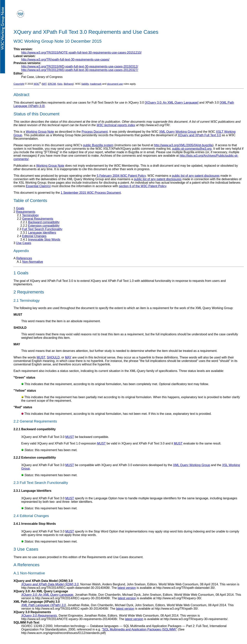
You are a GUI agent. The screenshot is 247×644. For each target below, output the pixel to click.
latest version (127, 588)
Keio (60, 84)
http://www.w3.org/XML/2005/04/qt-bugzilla (183, 145)
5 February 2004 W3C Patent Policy (121, 176)
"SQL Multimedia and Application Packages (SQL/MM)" (139, 629)
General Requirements (38, 219)
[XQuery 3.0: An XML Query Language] (172, 103)
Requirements (26, 212)
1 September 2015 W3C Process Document (91, 193)
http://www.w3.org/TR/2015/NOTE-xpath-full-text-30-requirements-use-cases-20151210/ (81, 53)
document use (115, 84)
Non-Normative (33, 262)
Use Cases (24, 243)
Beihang (68, 84)
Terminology (30, 215)
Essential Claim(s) (38, 186)
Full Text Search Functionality (42, 229)
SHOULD (53, 357)
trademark (96, 84)
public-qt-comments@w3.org (192, 149)
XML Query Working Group (178, 132)
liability (85, 84)
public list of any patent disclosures (196, 176)
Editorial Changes (34, 236)
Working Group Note (40, 132)
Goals (20, 208)
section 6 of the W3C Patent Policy (143, 186)
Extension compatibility (44, 226)
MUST (41, 357)
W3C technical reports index (116, 125)
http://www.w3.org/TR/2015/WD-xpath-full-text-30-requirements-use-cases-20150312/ (80, 66)
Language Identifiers (42, 233)
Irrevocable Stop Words (44, 240)
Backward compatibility (44, 222)
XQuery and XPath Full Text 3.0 (199, 135)
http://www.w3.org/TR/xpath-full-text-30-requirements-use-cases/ (65, 60)
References (24, 258)
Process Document (95, 132)
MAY (68, 357)
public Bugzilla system (98, 145)
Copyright (19, 84)
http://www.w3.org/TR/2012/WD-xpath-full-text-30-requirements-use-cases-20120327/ (80, 70)
